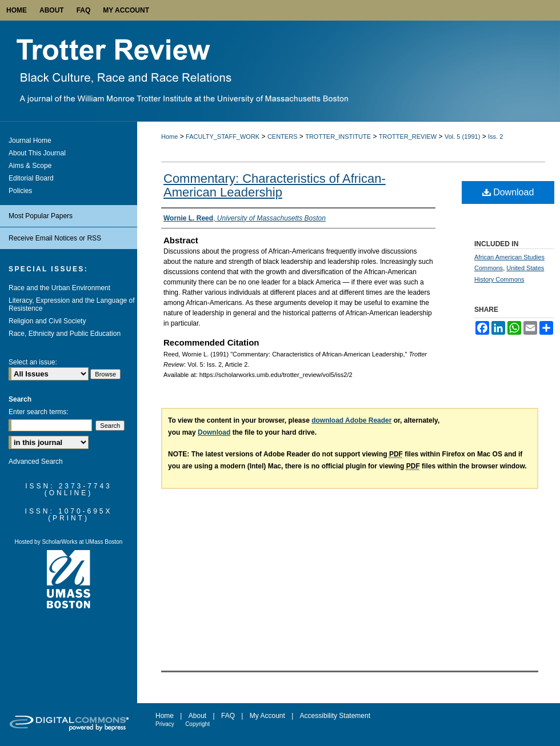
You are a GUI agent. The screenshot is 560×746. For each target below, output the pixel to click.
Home (169, 137)
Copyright (197, 724)
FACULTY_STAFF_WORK (223, 137)
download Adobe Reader (351, 420)
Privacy (165, 724)
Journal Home (30, 141)
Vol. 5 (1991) (462, 137)
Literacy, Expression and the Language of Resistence (72, 304)
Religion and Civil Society (47, 321)
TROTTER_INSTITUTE (338, 137)
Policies (20, 191)
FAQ (228, 716)
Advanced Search (36, 462)
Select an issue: (33, 362)
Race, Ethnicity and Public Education (65, 334)
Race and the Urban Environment (59, 288)
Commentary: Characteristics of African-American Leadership (275, 185)
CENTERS (283, 137)
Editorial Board (31, 178)
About (197, 716)
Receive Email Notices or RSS (55, 238)
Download (508, 192)
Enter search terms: (39, 412)
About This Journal (37, 153)
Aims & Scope (30, 166)
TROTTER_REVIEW (408, 137)
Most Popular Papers (41, 216)
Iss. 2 (495, 137)
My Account (267, 716)
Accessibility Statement (335, 716)
